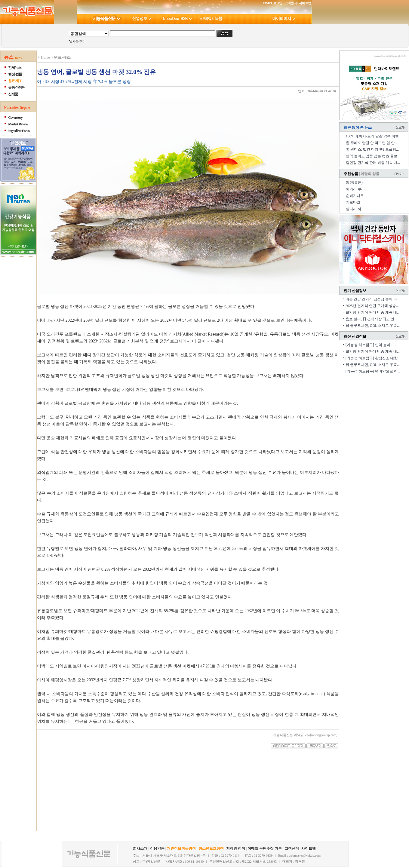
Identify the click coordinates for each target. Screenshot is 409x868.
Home (45, 57)
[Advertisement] (74, 793)
